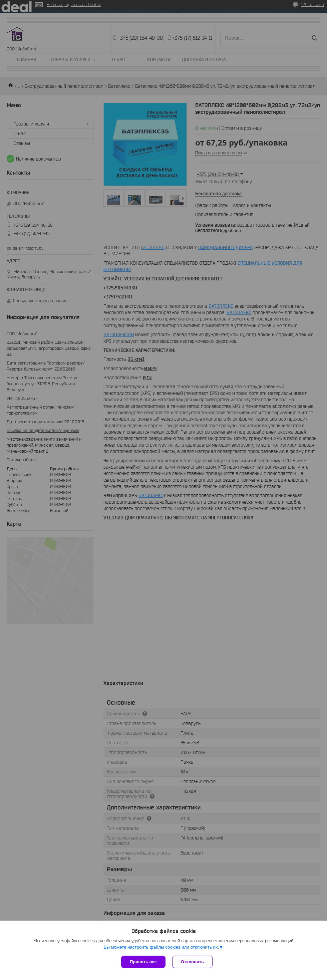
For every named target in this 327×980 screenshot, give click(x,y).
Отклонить (192, 962)
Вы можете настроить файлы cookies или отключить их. (161, 947)
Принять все (143, 962)
